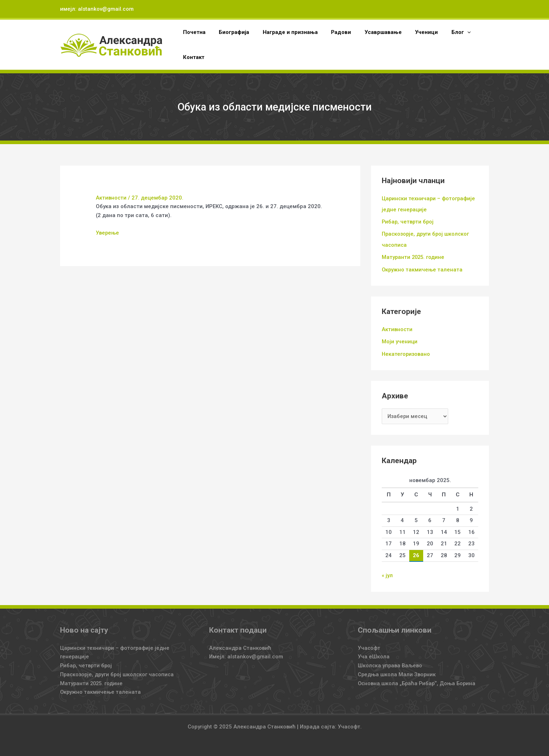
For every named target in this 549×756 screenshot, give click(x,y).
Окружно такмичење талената (422, 268)
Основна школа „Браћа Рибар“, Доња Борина (418, 681)
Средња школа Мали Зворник (397, 672)
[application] (450, 32)
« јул (387, 574)
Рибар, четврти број (408, 221)
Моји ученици (400, 340)
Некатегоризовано (406, 352)
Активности (111, 198)
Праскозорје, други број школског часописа (118, 672)
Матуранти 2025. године (414, 256)
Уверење (108, 233)
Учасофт (369, 646)
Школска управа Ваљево (390, 663)
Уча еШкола (374, 654)
